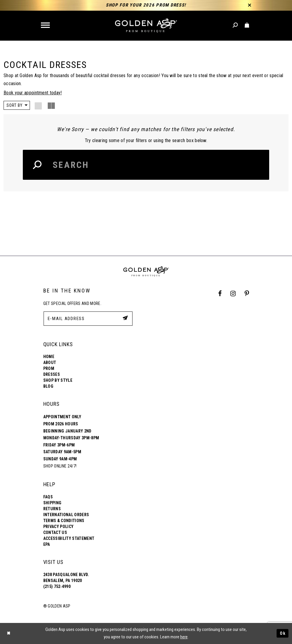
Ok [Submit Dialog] (283, 633)
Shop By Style (58, 381)
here (184, 637)
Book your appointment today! (33, 93)
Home (49, 357)
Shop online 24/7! (60, 466)
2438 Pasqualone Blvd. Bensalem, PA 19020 (66, 578)
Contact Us (55, 533)
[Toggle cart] (247, 25)
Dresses (52, 375)
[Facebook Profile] (220, 294)
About (50, 363)
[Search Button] (38, 165)
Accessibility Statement (69, 539)
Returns (52, 509)
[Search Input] (146, 165)
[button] (46, 26)
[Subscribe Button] (125, 318)
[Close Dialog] (9, 633)
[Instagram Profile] (233, 294)
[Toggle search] (236, 25)
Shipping (52, 503)
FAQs (48, 497)
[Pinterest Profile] (247, 294)
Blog (48, 387)
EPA (47, 545)
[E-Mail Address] (88, 319)
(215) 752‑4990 (57, 587)
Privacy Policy (59, 527)
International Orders (66, 515)
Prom (49, 369)
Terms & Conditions (64, 521)
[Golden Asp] (146, 26)
